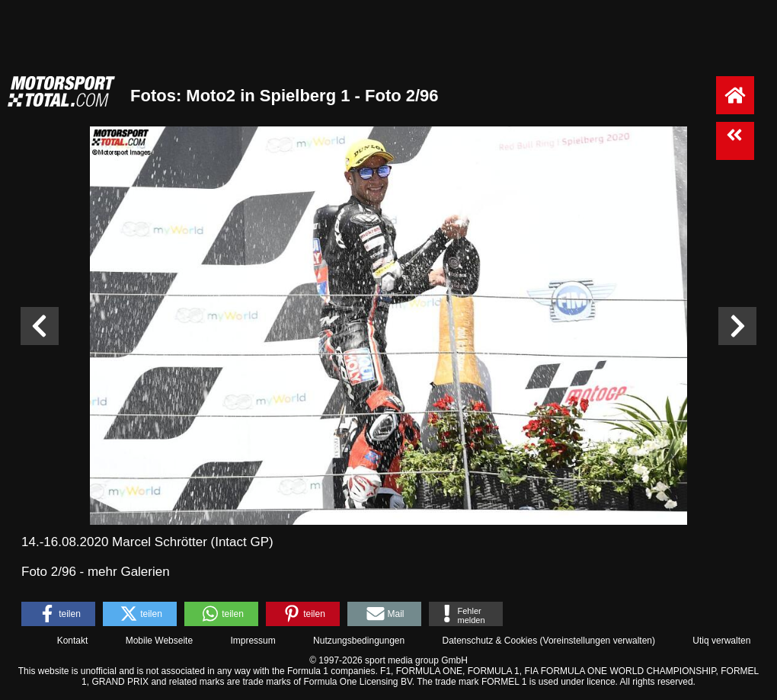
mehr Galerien (129, 572)
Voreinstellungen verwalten (598, 641)
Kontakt (73, 641)
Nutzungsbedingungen (359, 641)
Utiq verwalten (721, 641)
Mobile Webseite (160, 641)
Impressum (253, 641)
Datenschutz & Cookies (489, 641)
